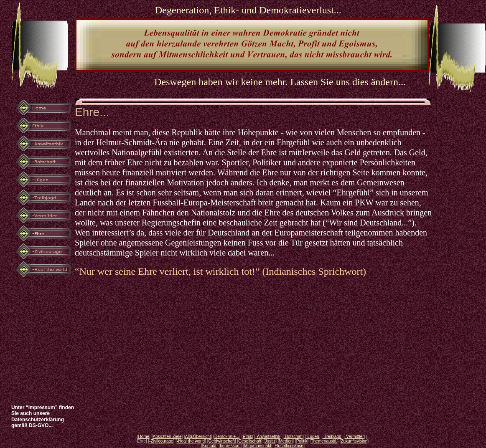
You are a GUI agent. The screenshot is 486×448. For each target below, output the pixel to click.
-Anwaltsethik (268, 437)
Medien (286, 441)
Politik (302, 441)
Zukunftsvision (354, 441)
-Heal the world (191, 441)
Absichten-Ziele (167, 437)
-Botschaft (293, 437)
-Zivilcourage (161, 441)
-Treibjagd (332, 437)
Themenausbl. (324, 441)
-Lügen (312, 437)
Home (144, 437)
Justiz (270, 441)
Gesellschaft (250, 441)
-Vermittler (354, 437)
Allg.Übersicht (198, 437)
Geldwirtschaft (222, 441)
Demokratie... (227, 437)
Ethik (247, 437)
